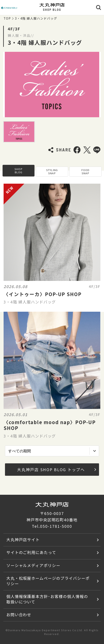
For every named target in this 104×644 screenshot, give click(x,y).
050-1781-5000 (56, 526)
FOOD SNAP (85, 172)
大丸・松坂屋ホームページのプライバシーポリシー (48, 581)
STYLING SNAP (52, 172)
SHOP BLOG (18, 171)
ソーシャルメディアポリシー (33, 565)
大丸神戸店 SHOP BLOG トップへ (57, 469)
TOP (7, 18)
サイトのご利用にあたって (31, 552)
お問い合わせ (19, 614)
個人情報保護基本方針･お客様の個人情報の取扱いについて (47, 599)
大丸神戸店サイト (23, 539)
